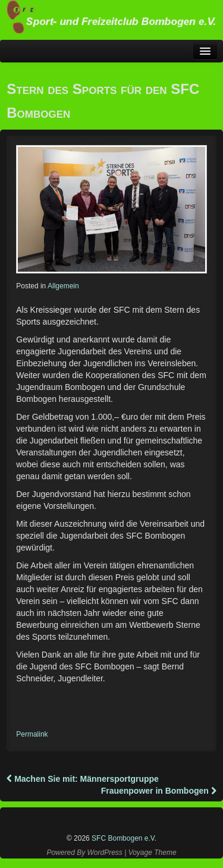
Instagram (113, 817)
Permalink (32, 734)
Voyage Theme (153, 853)
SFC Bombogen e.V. (123, 838)
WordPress (104, 853)
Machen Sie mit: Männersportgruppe (83, 779)
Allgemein (63, 286)
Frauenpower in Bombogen (159, 791)
